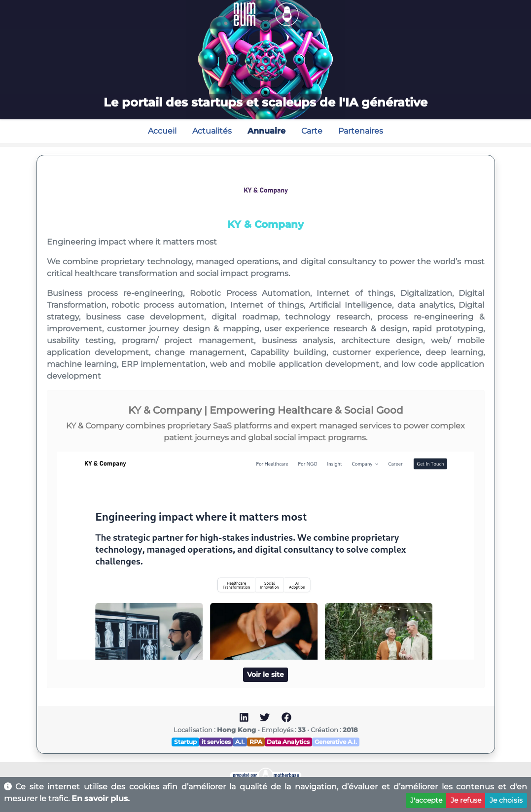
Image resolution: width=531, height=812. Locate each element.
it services (216, 742)
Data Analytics (288, 742)
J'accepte (426, 800)
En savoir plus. (101, 798)
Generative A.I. (336, 742)
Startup (185, 742)
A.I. (240, 742)
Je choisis (506, 800)
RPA (256, 742)
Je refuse (466, 800)
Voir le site (265, 674)
